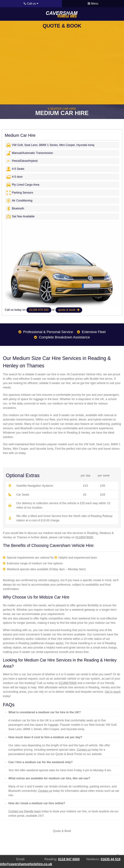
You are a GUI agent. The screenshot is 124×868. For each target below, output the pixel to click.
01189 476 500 (39, 310)
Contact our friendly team (25, 811)
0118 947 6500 (69, 859)
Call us (31, 4)
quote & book (69, 310)
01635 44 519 (111, 859)
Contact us (84, 750)
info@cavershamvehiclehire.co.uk (26, 864)
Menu (93, 4)
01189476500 (84, 537)
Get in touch (113, 692)
